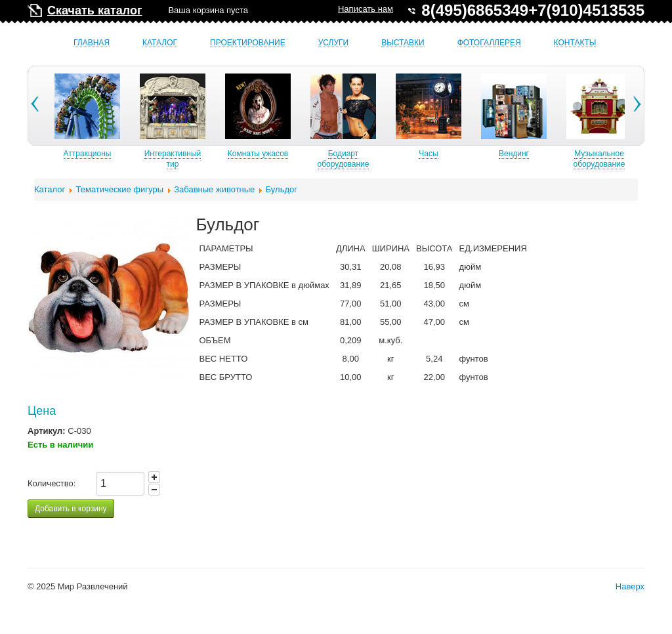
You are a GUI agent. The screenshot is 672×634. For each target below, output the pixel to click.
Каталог (160, 43)
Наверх (630, 586)
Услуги (334, 43)
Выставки (403, 43)
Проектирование (248, 43)
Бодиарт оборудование (393, 159)
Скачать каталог (94, 11)
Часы (477, 154)
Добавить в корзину (71, 509)
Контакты (575, 43)
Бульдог (282, 189)
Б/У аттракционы (51, 154)
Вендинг (563, 154)
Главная (92, 43)
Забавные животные (214, 189)
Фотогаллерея (489, 43)
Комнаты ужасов (307, 154)
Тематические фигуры (120, 189)
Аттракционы (137, 154)
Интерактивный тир (222, 159)
